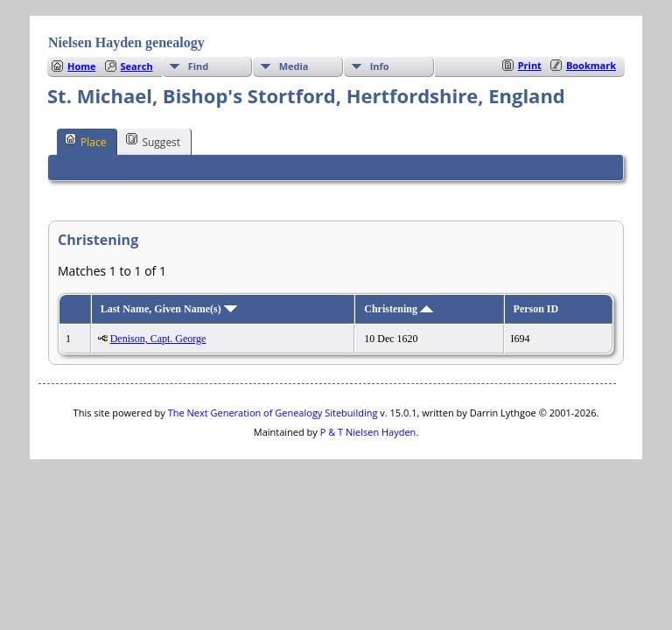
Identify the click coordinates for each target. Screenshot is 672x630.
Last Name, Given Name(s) (169, 309)
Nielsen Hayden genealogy (126, 42)
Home (82, 66)
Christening (399, 309)
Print (530, 65)
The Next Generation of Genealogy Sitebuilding (273, 413)
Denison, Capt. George (158, 339)
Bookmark (591, 65)
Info (380, 66)
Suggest (153, 141)
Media (294, 66)
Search (137, 66)
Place (85, 141)
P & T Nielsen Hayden (368, 432)
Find (199, 66)
